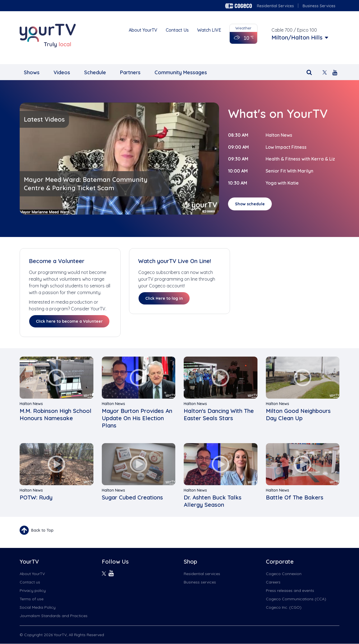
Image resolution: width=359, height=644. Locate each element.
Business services (200, 582)
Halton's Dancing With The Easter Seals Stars (219, 414)
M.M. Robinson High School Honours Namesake (56, 414)
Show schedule (250, 204)
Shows (32, 72)
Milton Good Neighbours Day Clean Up (298, 414)
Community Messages (181, 72)
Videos (62, 72)
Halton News (279, 135)
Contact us (30, 582)
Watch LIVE (209, 30)
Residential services (202, 574)
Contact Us (177, 30)
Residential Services (275, 6)
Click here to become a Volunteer (69, 321)
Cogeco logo (239, 6)
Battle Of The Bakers (295, 497)
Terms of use (32, 599)
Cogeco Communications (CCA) (296, 599)
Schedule (95, 72)
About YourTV (143, 30)
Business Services (319, 6)
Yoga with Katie (282, 183)
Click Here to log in (164, 298)
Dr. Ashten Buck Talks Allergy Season (213, 501)
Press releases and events (290, 590)
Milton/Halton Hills (297, 38)
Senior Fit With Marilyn (289, 171)
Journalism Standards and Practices (54, 616)
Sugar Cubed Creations (132, 497)
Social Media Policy (38, 607)
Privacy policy (33, 590)
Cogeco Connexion (284, 574)
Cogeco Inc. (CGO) (284, 607)
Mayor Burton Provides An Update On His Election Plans (137, 418)
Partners (130, 72)
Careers (273, 582)
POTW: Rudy (36, 497)
